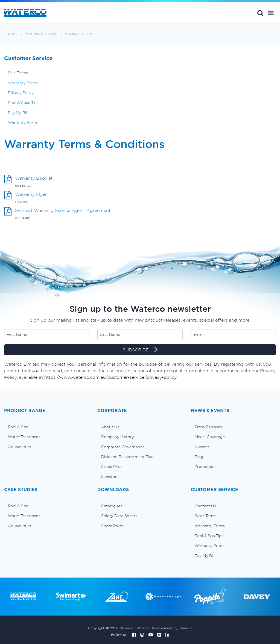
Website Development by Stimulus (164, 628)
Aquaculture (20, 447)
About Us (110, 427)
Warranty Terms (80, 34)
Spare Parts (112, 526)
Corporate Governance (123, 447)
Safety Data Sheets (119, 516)
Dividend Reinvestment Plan (127, 457)
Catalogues (112, 506)
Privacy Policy (21, 93)
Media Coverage (210, 437)
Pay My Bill (18, 113)
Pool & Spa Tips (209, 536)
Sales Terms (206, 516)
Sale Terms (18, 73)
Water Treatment (24, 437)
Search (260, 13)
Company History (118, 437)
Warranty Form (22, 123)
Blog (199, 457)
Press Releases (208, 427)
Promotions (206, 467)
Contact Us (205, 506)
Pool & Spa (18, 427)
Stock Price (112, 467)
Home (13, 34)
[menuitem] (47, 427)
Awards (202, 447)
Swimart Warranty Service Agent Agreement (63, 210)
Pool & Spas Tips (23, 103)
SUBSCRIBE (140, 350)
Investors (110, 477)
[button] (271, 13)
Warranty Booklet (34, 178)
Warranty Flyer (31, 194)
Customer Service (41, 34)
